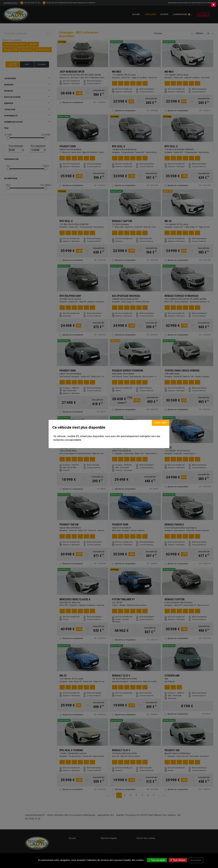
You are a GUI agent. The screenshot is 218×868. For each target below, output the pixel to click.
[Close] (213, 5)
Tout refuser (178, 860)
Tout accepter (157, 860)
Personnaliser (196, 860)
